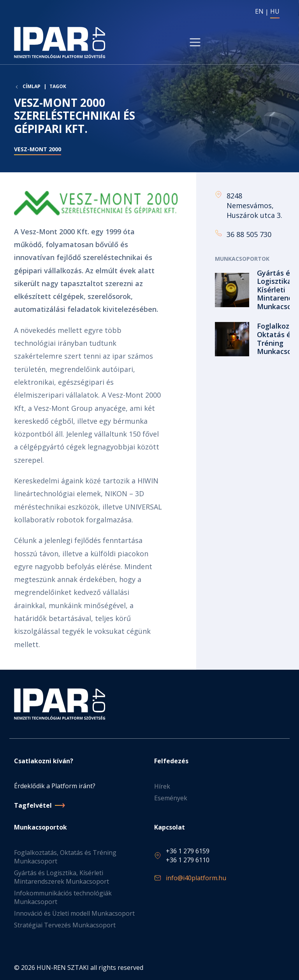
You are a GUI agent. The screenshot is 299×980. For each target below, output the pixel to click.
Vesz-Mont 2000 (38, 149)
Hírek (162, 786)
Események (171, 798)
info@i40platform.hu (196, 878)
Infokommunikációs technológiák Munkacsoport (63, 897)
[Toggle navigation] (195, 42)
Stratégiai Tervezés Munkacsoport (65, 925)
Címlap (32, 87)
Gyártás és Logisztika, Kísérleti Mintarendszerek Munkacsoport (62, 877)
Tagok (58, 86)
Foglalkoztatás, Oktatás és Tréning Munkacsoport (65, 857)
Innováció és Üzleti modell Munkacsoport (74, 913)
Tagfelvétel (33, 805)
